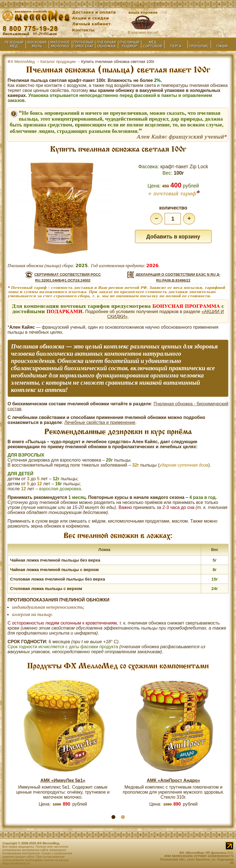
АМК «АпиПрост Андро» (174, 780)
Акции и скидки (90, 18)
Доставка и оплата (94, 12)
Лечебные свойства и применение (100, 422)
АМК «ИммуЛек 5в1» (63, 780)
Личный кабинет (91, 24)
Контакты (83, 30)
